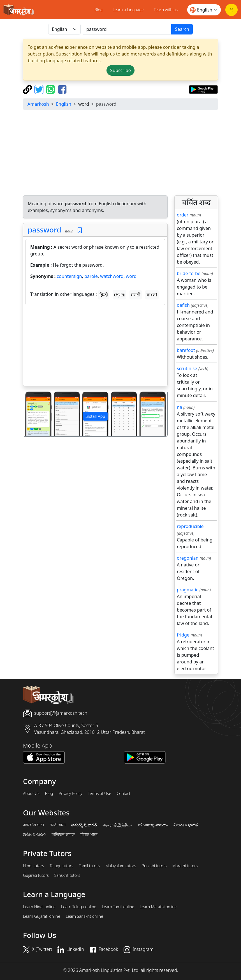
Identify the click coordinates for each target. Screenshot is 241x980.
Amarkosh (38, 104)
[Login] (231, 10)
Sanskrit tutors (67, 875)
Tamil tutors (89, 866)
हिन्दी (104, 295)
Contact (123, 794)
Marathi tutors (185, 866)
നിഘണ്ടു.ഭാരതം (153, 825)
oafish (183, 305)
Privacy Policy (70, 794)
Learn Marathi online (158, 907)
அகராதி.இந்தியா (117, 825)
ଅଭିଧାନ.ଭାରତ (34, 834)
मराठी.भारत (58, 825)
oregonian (188, 558)
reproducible (190, 526)
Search (182, 29)
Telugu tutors (61, 866)
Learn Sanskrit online (84, 916)
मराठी (136, 295)
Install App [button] (95, 416)
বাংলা (152, 295)
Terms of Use (99, 794)
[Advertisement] (95, 347)
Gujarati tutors (36, 875)
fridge (183, 635)
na (179, 407)
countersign (69, 276)
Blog (99, 10)
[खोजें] (127, 29)
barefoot (186, 350)
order (183, 215)
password (45, 230)
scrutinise (187, 368)
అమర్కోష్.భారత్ (84, 825)
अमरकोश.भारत (33, 825)
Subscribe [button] (120, 70)
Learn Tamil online (118, 907)
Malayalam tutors (121, 866)
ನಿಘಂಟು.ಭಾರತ (186, 825)
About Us (31, 794)
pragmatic (187, 590)
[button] (34, 414)
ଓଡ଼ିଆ (119, 295)
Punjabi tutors (154, 866)
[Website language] (204, 10)
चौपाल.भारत (89, 834)
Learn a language (128, 10)
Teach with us (166, 10)
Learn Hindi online (39, 907)
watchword (112, 276)
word (131, 276)
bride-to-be (189, 273)
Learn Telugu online (79, 907)
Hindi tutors (33, 866)
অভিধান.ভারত (63, 834)
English (64, 104)
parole (91, 276)
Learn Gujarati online (42, 916)
